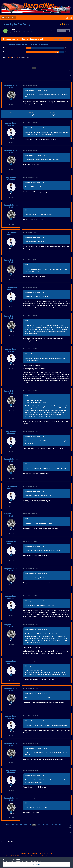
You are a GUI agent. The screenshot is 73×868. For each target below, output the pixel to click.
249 (56, 68)
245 (39, 68)
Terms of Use (28, 861)
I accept (37, 864)
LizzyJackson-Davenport (11, 124)
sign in (10, 58)
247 (47, 68)
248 (52, 68)
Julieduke (14, 30)
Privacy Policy (32, 853)
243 (30, 68)
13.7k (11, 142)
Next (61, 68)
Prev (8, 68)
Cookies (50, 853)
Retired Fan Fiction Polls (27, 32)
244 (34, 68)
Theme (23, 853)
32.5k (11, 105)
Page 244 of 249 (70, 73)
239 (13, 68)
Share (52, 31)
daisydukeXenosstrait (11, 86)
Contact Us (42, 853)
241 (21, 68)
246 (43, 68)
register (16, 58)
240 (17, 68)
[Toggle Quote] (26, 90)
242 (25, 68)
